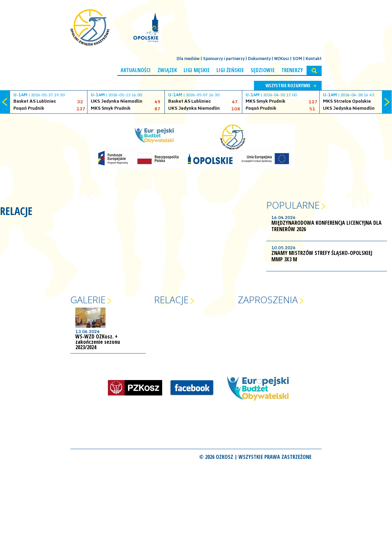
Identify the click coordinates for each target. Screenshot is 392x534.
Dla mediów (188, 59)
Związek (167, 70)
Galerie (88, 300)
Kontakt (314, 59)
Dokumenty (259, 59)
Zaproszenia (268, 300)
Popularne (293, 205)
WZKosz (282, 59)
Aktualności (136, 70)
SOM (297, 59)
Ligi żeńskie (230, 70)
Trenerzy (292, 70)
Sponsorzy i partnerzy (224, 59)
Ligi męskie (197, 70)
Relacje (171, 300)
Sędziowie (263, 70)
